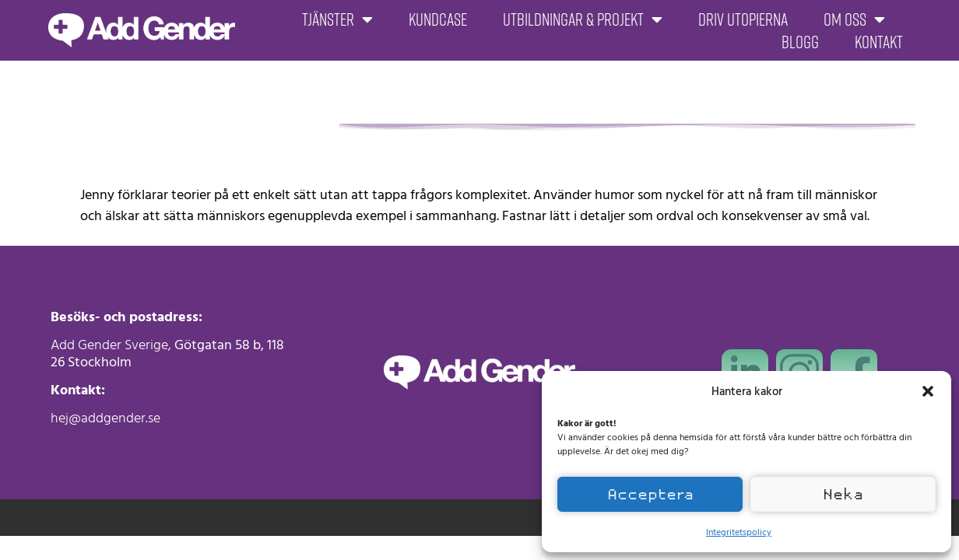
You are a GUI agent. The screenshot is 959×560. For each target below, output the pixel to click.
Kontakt (879, 42)
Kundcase (438, 19)
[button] (928, 391)
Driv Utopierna (743, 19)
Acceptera (650, 495)
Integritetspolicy (739, 531)
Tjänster (337, 19)
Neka (843, 495)
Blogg (800, 42)
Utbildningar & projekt (583, 19)
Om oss (854, 19)
